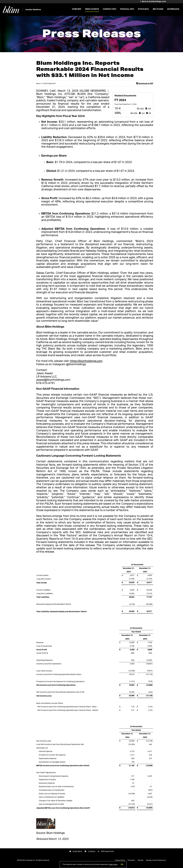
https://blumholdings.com (86, 363)
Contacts (92, 853)
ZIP (149, 115)
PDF (148, 110)
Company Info (110, 9)
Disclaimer (131, 862)
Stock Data (143, 9)
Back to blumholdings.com (154, 2)
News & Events (92, 9)
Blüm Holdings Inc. (29, 862)
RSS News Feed (107, 853)
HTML (141, 110)
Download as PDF (145, 85)
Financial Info (127, 9)
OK (122, 865)
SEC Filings (158, 9)
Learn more (113, 865)
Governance (173, 9)
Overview (77, 9)
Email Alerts (77, 853)
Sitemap (140, 862)
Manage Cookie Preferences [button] (156, 862)
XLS (142, 115)
